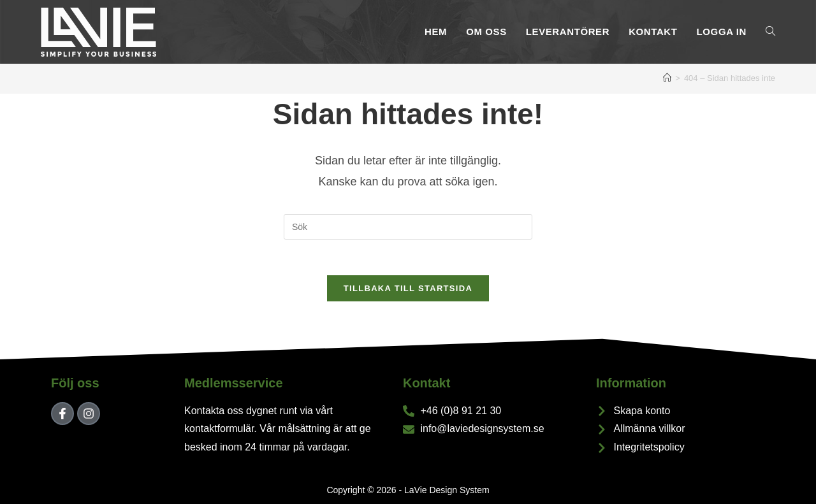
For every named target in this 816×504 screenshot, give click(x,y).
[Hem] (667, 78)
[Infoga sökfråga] (408, 227)
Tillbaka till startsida (408, 292)
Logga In (722, 32)
